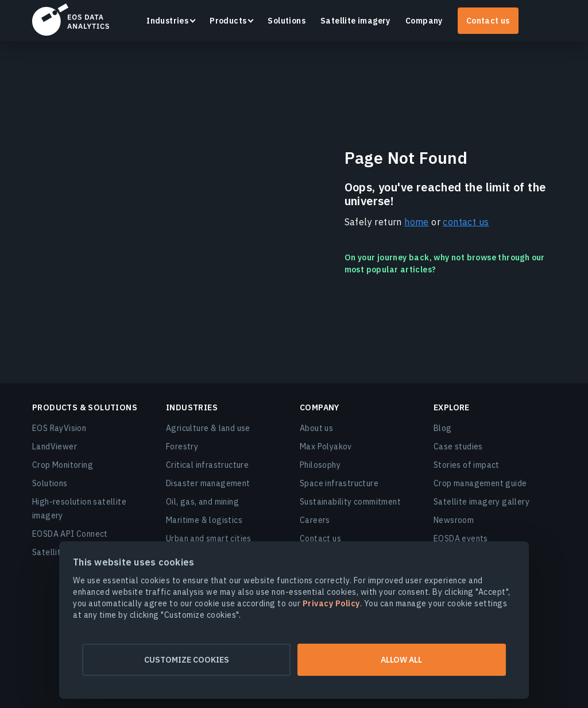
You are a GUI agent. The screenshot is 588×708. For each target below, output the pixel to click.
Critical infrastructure (207, 465)
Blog (443, 428)
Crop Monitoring (63, 465)
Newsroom (454, 520)
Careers (315, 520)
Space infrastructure (339, 483)
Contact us (488, 21)
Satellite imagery (355, 21)
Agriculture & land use (208, 428)
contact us (466, 222)
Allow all (405, 660)
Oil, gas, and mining (202, 502)
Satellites (51, 552)
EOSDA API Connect (70, 534)
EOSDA (71, 20)
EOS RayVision (59, 428)
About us (316, 428)
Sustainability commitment (350, 502)
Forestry (182, 447)
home (417, 222)
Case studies (458, 447)
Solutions (287, 21)
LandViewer (55, 447)
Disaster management (208, 483)
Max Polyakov (326, 447)
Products (228, 21)
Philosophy (320, 465)
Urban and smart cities (209, 538)
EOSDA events (461, 538)
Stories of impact (467, 465)
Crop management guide (480, 483)
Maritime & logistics (204, 520)
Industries (167, 21)
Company (424, 21)
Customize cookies (183, 660)
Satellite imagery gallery (481, 502)
